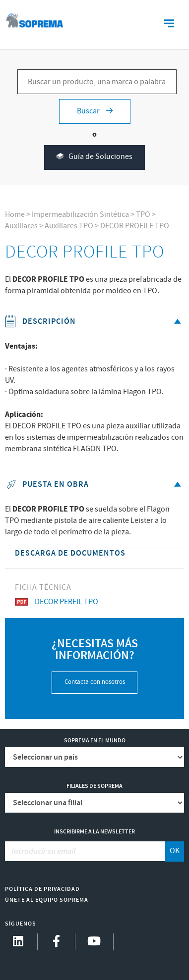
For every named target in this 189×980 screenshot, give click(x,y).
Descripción (95, 322)
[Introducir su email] (86, 851)
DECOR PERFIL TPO (57, 602)
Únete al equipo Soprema (47, 900)
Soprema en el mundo (95, 741)
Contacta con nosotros (95, 682)
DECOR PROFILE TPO (135, 226)
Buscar (95, 111)
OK (175, 851)
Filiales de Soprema (94, 786)
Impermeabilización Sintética (80, 215)
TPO (143, 215)
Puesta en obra (95, 485)
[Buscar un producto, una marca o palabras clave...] (97, 82)
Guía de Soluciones (94, 157)
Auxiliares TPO (69, 226)
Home (15, 215)
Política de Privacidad (42, 889)
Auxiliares (21, 226)
